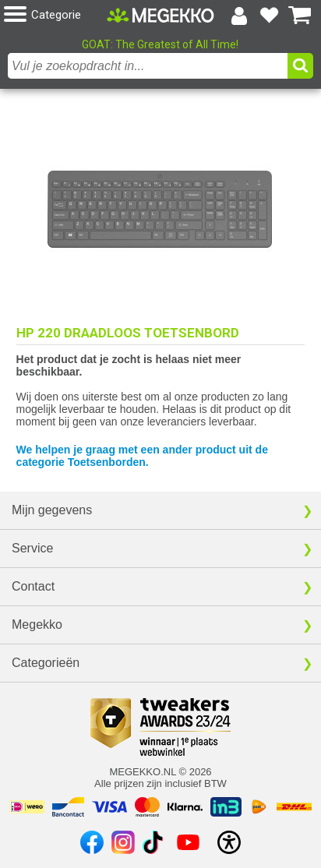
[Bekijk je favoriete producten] (270, 16)
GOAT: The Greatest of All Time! (160, 44)
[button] (55, 15)
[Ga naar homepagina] (160, 15)
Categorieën (46, 663)
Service (32, 548)
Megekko (37, 625)
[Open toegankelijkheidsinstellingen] (229, 842)
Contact (33, 586)
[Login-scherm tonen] (239, 16)
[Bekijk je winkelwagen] (300, 16)
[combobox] (148, 66)
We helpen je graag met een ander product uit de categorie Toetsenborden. (142, 456)
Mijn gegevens (52, 510)
